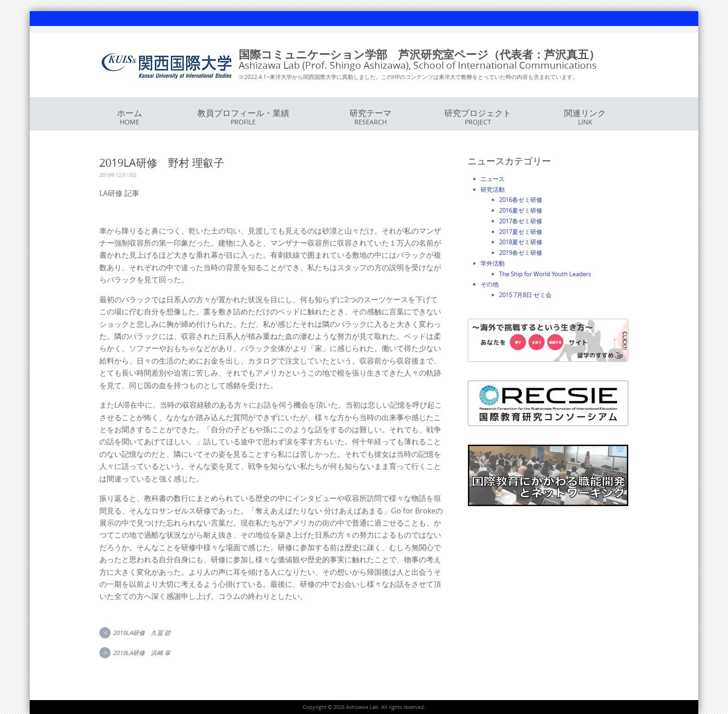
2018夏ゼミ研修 (521, 242)
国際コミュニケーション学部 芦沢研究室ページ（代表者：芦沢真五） (419, 54)
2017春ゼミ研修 (521, 221)
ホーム (130, 117)
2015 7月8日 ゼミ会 (525, 295)
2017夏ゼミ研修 (521, 232)
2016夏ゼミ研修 (521, 210)
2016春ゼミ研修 (521, 200)
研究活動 (493, 189)
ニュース (493, 179)
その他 (490, 284)
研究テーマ (370, 117)
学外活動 (493, 263)
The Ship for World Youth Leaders (545, 274)
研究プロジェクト (478, 117)
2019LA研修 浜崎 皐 (142, 653)
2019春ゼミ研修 (521, 253)
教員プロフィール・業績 (243, 117)
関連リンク (585, 117)
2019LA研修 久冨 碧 (142, 633)
